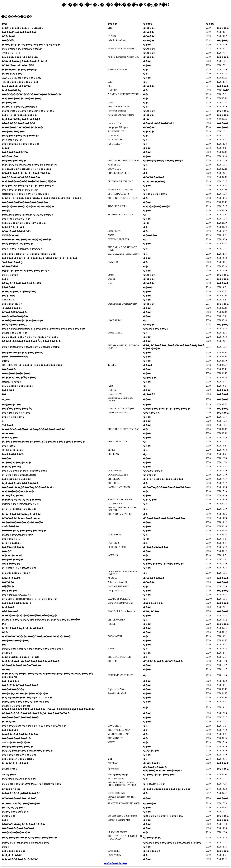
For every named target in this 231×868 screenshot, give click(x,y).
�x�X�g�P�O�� (115, 863)
